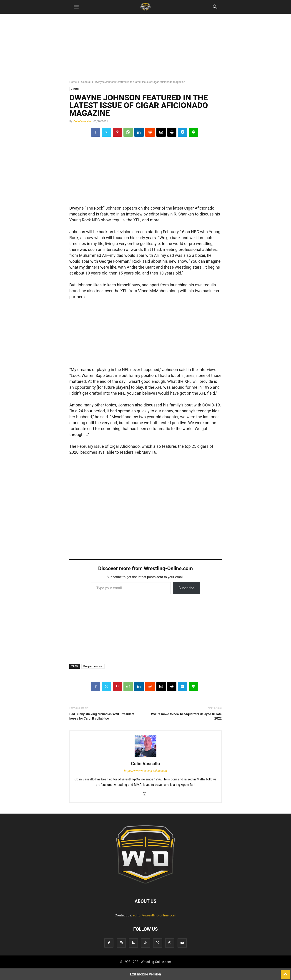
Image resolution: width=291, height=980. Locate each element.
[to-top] (285, 973)
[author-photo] (145, 757)
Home (73, 82)
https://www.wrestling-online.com (146, 771)
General (86, 82)
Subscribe (187, 588)
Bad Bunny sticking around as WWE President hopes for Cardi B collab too (102, 716)
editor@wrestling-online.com (154, 915)
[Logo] (145, 887)
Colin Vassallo (82, 121)
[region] (145, 49)
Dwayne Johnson (93, 666)
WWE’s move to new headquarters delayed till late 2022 (186, 716)
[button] (76, 7)
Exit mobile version (145, 974)
